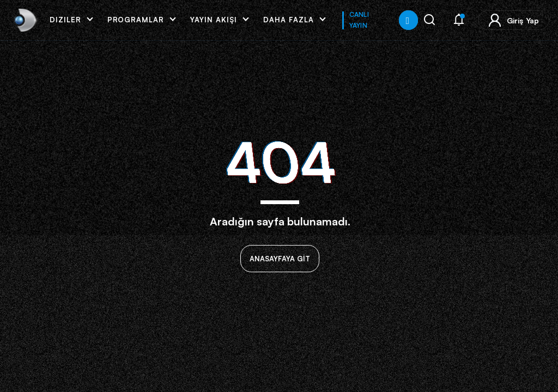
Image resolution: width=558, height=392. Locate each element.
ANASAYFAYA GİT (280, 259)
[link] (24, 20)
